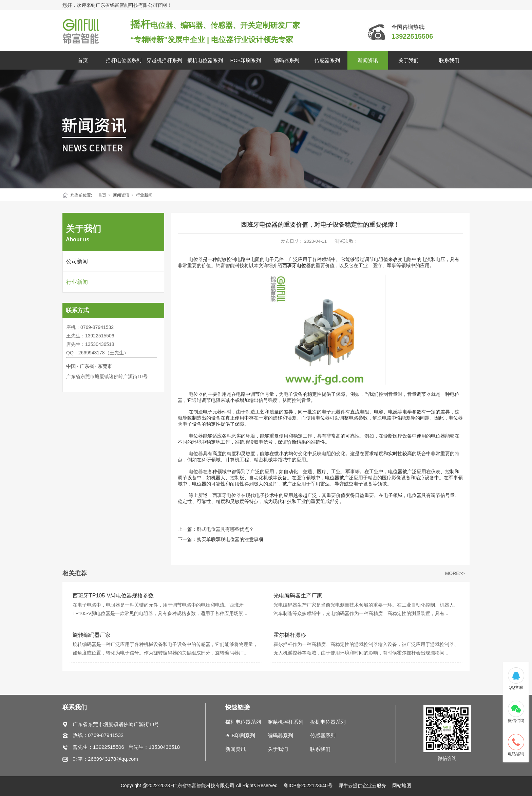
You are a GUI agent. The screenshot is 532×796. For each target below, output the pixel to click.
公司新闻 (77, 261)
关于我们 (408, 60)
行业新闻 (144, 195)
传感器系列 (327, 60)
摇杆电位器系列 (124, 60)
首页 (83, 60)
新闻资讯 (368, 60)
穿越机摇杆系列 (164, 60)
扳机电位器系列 (205, 60)
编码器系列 (287, 60)
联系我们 (449, 60)
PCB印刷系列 (246, 60)
